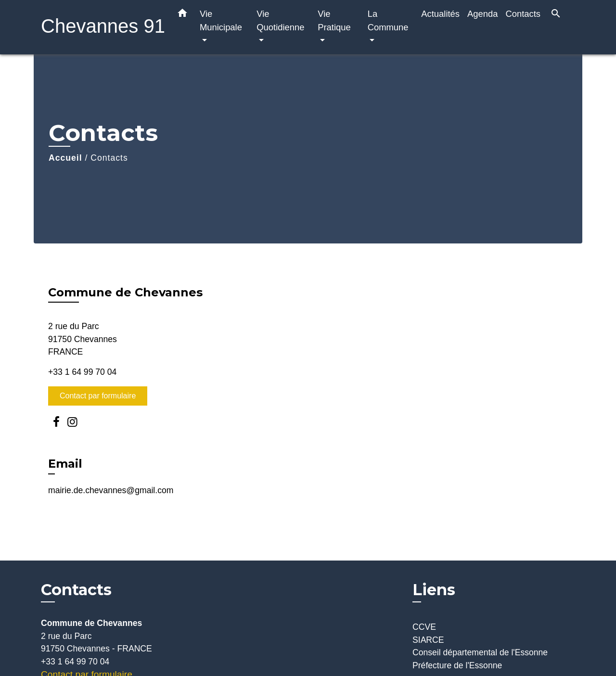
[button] (182, 15)
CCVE (424, 627)
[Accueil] (101, 27)
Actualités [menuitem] (440, 14)
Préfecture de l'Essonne (457, 665)
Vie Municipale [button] (221, 20)
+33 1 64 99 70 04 (82, 372)
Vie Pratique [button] (334, 20)
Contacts (109, 158)
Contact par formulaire (98, 396)
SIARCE (428, 640)
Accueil (65, 158)
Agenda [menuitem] (482, 14)
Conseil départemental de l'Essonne (480, 652)
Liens (434, 590)
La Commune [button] (388, 20)
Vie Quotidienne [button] (280, 20)
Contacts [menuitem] (523, 14)
